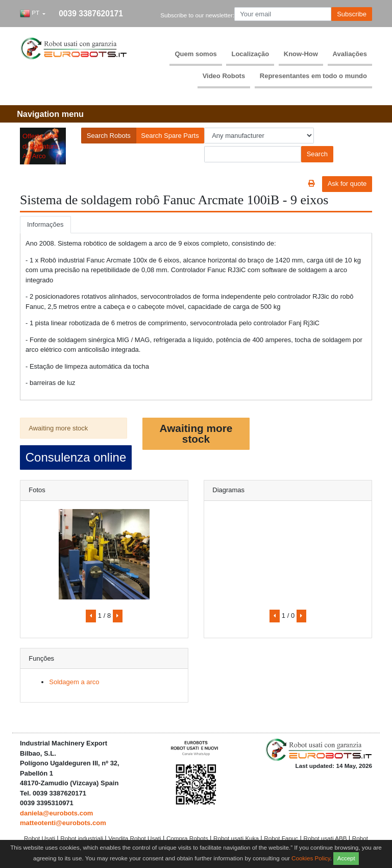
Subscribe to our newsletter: (197, 15)
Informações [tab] (45, 224)
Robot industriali (82, 838)
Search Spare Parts (170, 136)
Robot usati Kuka (237, 838)
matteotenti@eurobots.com (63, 823)
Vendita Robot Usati (136, 838)
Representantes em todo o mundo (313, 76)
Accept (346, 858)
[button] (33, 14)
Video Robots (224, 76)
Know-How (301, 54)
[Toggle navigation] (50, 114)
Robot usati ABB (326, 838)
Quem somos (195, 54)
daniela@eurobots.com (56, 813)
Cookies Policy (311, 858)
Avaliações (350, 54)
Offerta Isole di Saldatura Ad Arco (41, 146)
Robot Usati (40, 838)
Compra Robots (188, 838)
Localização (250, 54)
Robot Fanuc (282, 838)
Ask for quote (347, 184)
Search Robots (109, 136)
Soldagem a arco (74, 682)
